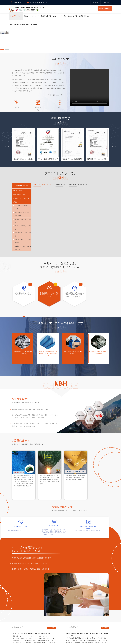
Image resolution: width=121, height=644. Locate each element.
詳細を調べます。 (56, 95)
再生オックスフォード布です (80, 185)
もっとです (51, 628)
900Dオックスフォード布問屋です (23, 221)
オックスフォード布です (43, 185)
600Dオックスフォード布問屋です (23, 228)
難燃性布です (61, 185)
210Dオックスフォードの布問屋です (23, 248)
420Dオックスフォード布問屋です (23, 234)
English (95, 2)
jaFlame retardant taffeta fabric (24, 24)
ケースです (35, 16)
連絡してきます (84, 16)
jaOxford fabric (18, 190)
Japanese (106, 2)
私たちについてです (71, 16)
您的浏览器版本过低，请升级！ (89, 87)
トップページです (16, 16)
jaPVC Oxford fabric (19, 194)
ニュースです (58, 16)
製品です (27, 16)
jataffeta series (19, 209)
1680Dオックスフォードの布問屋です (23, 214)
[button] (2, 49)
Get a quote (104, 8)
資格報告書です (46, 16)
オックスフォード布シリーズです (22, 200)
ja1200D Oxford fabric (21, 206)
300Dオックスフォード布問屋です (23, 241)
